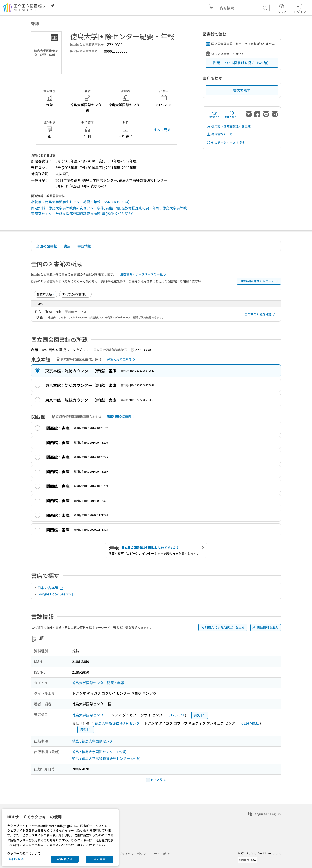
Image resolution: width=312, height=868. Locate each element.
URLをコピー (232, 114)
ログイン (300, 8)
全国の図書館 (47, 246)
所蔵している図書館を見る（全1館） (242, 63)
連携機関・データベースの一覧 (144, 274)
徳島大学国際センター (89, 715)
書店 (67, 246)
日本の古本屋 (50, 588)
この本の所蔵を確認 (261, 314)
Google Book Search (57, 594)
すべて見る (162, 130)
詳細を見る (16, 859)
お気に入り (214, 114)
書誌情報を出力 (219, 134)
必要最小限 (65, 859)
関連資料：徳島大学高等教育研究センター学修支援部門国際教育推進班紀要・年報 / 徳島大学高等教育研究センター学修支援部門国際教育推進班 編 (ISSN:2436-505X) (109, 211)
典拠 (200, 715)
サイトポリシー (165, 854)
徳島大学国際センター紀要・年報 (98, 683)
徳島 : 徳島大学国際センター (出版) (99, 752)
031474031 (250, 723)
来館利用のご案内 (122, 359)
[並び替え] (46, 294)
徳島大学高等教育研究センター (119, 723)
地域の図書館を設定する (260, 281)
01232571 (176, 715)
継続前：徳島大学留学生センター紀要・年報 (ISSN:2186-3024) (80, 202)
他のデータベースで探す (226, 143)
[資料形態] (75, 294)
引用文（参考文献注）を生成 (229, 126)
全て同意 (99, 859)
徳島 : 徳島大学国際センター (94, 741)
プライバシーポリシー (134, 854)
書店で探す (242, 90)
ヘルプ (282, 8)
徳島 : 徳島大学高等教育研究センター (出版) (106, 758)
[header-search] (239, 8)
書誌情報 (84, 246)
